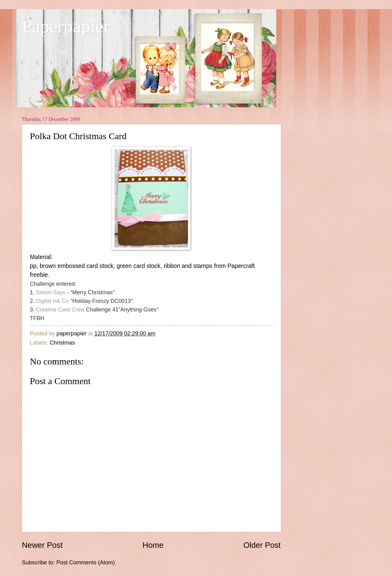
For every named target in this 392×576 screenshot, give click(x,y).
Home (153, 545)
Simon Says (51, 292)
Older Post (262, 545)
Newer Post (42, 545)
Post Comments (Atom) (86, 562)
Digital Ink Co (53, 301)
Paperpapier (66, 26)
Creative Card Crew (60, 310)
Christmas (62, 343)
